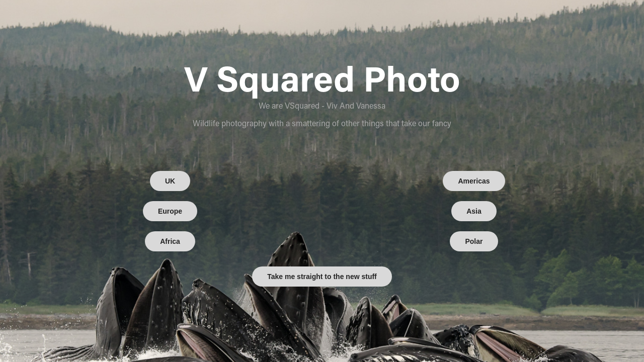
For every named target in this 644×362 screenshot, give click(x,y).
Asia (474, 211)
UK (170, 181)
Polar (474, 241)
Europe (170, 211)
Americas (474, 181)
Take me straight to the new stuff (322, 277)
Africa (170, 241)
